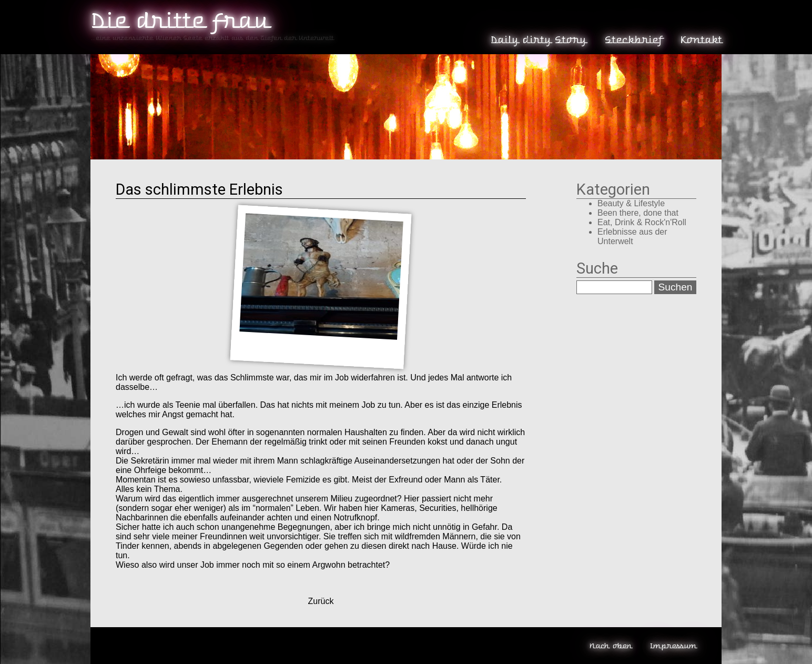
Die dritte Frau (179, 21)
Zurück (321, 601)
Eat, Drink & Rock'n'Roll (642, 222)
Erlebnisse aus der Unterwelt (632, 237)
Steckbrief (633, 40)
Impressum (673, 646)
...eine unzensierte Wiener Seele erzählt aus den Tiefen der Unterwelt (212, 38)
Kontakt (701, 40)
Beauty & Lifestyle (631, 203)
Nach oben (610, 646)
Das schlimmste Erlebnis (199, 189)
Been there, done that (638, 213)
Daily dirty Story (538, 40)
